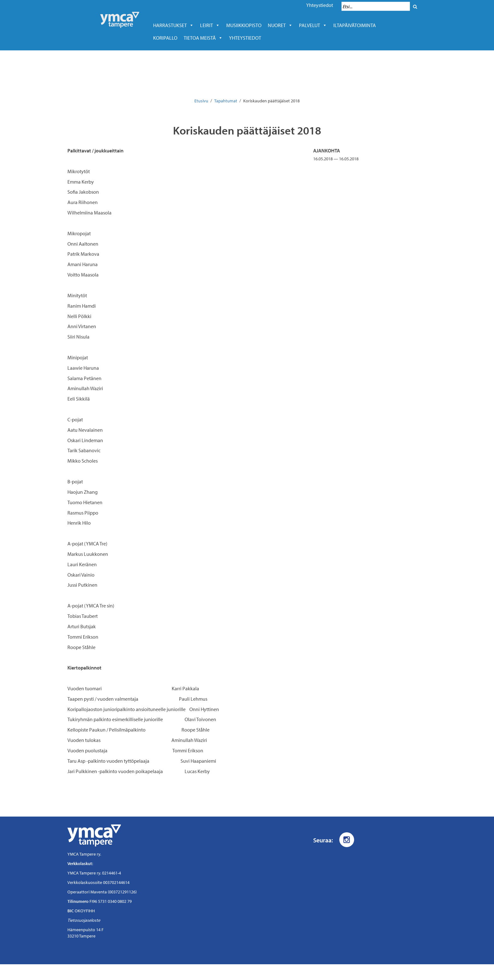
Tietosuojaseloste (84, 920)
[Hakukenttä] (376, 6)
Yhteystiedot (320, 5)
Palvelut (313, 25)
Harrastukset (173, 25)
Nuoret (280, 25)
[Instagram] (347, 840)
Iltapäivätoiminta (355, 25)
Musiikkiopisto (245, 25)
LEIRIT (210, 25)
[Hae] (415, 6)
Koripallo (165, 38)
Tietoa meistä (203, 38)
